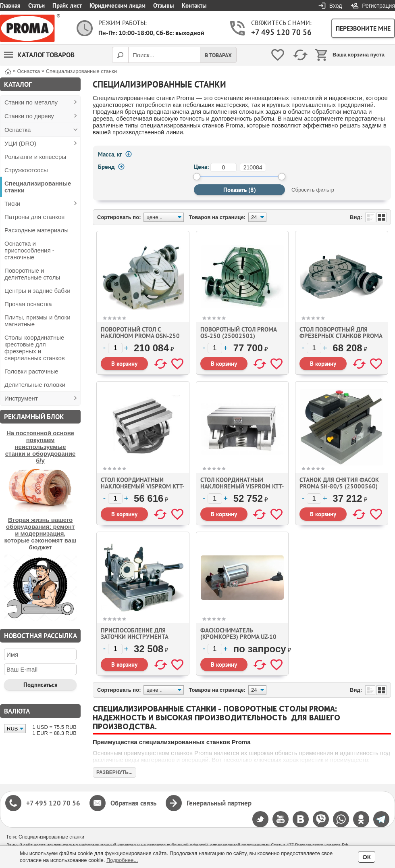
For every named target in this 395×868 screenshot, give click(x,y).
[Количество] (115, 348)
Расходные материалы (36, 230)
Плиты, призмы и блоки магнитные (37, 321)
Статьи (36, 5)
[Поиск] (120, 55)
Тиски (12, 203)
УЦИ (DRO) (20, 143)
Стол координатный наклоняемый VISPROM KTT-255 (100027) (142, 486)
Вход (336, 6)
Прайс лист (67, 5)
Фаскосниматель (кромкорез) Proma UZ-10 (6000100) (238, 637)
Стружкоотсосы (26, 170)
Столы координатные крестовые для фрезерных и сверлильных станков (35, 348)
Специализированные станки (38, 187)
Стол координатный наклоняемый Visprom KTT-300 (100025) (242, 486)
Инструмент (21, 398)
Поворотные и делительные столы (32, 274)
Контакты (194, 5)
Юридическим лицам (117, 5)
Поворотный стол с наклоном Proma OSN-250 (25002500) (140, 336)
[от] (223, 167)
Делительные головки (35, 385)
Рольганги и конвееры (35, 157)
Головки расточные (31, 371)
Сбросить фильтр (313, 190)
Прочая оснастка (28, 304)
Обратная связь (133, 803)
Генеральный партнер (219, 803)
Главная (10, 5)
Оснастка (18, 130)
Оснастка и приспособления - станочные (29, 250)
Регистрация (378, 6)
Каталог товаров (39, 55)
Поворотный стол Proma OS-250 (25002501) (238, 333)
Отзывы (164, 5)
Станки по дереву (29, 116)
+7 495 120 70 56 (281, 32)
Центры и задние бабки (37, 291)
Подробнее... (122, 860)
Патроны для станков (34, 217)
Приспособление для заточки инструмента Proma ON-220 (134, 637)
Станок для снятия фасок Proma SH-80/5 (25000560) (339, 483)
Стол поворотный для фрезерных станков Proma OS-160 (341, 336)
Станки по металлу (31, 102)
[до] (253, 167)
